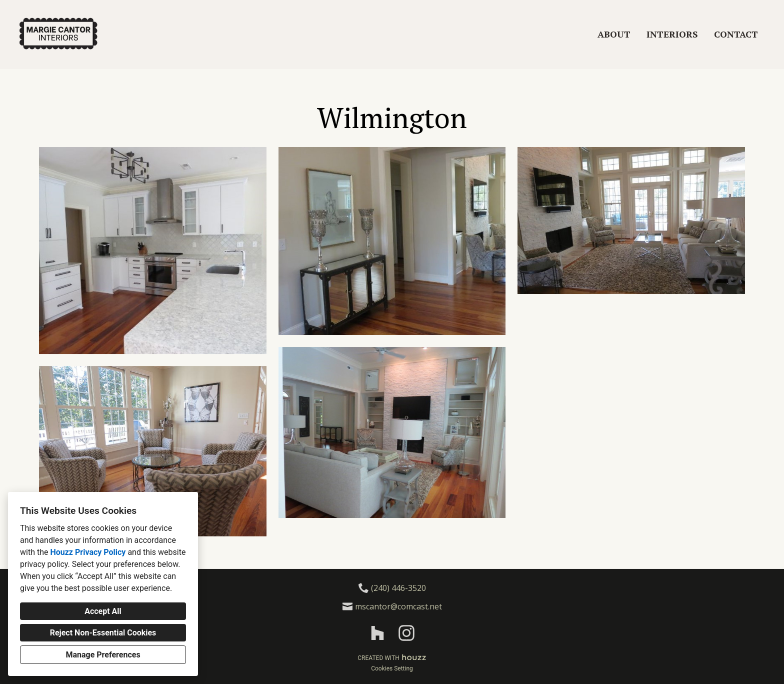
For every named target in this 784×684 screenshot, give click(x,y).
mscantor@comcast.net (398, 606)
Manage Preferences (103, 655)
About (614, 34)
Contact (736, 34)
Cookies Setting (392, 668)
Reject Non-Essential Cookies (103, 633)
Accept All (103, 611)
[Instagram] (406, 633)
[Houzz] (378, 633)
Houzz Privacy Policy (88, 552)
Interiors (672, 34)
